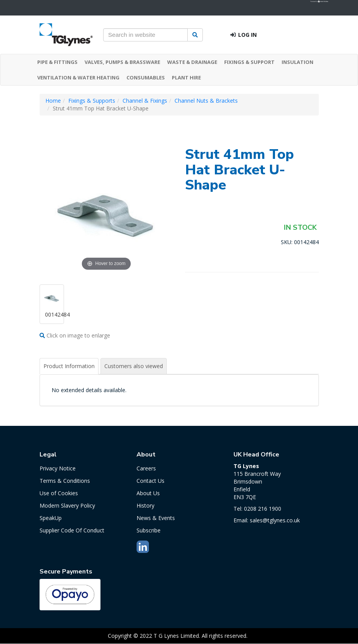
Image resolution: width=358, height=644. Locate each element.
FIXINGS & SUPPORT (249, 62)
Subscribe (149, 530)
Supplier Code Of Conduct (72, 530)
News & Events (156, 518)
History (145, 505)
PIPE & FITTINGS (57, 62)
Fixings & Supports (92, 101)
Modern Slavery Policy (67, 505)
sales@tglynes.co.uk (275, 520)
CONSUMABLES (146, 77)
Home (53, 101)
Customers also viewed (134, 366)
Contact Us (150, 481)
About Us (148, 493)
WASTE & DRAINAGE (192, 62)
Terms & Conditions (65, 481)
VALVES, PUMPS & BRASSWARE (122, 62)
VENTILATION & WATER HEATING (78, 77)
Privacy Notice (58, 468)
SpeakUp (51, 518)
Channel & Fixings (145, 101)
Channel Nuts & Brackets (206, 101)
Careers (146, 468)
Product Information (69, 366)
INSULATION (297, 62)
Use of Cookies (59, 493)
